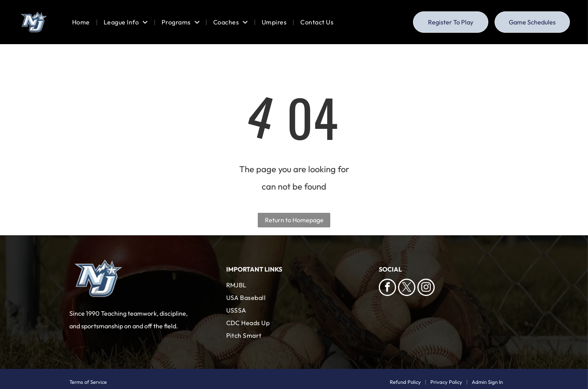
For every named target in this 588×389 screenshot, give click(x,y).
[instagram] (426, 288)
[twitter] (407, 288)
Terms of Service (88, 382)
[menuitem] (82, 22)
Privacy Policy (446, 382)
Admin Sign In (487, 382)
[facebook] (387, 288)
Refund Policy (405, 382)
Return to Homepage (294, 220)
